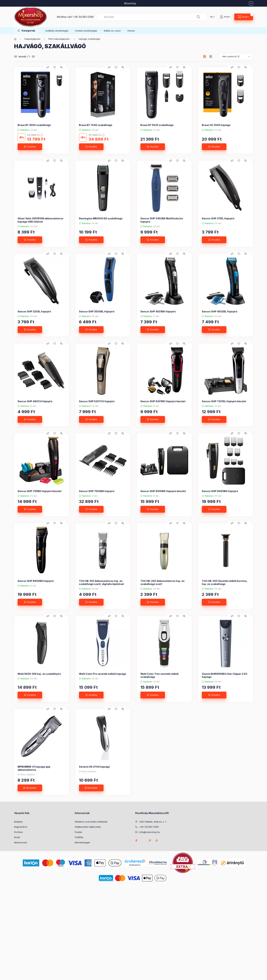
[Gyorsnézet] (61, 67)
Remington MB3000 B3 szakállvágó (101, 218)
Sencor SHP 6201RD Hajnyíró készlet (163, 401)
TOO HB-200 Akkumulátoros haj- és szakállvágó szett (163, 582)
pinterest (150, 841)
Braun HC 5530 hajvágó (216, 125)
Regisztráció (21, 827)
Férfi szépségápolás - (60, 39)
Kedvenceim (21, 842)
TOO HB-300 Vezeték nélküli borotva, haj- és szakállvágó (225, 582)
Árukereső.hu (135, 865)
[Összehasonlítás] (48, 67)
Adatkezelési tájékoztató (88, 827)
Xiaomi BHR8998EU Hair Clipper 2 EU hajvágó (225, 675)
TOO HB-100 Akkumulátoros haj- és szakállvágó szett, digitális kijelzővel (101, 582)
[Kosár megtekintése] (244, 17)
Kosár (17, 837)
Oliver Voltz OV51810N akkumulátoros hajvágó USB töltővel (40, 220)
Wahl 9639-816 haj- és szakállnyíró (39, 674)
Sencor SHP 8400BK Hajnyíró (220, 491)
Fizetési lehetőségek (86, 31)
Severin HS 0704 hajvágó (94, 767)
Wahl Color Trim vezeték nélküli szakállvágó (160, 675)
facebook (136, 841)
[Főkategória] (15, 39)
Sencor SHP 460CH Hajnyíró (35, 401)
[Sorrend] (236, 57)
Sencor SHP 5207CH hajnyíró (97, 401)
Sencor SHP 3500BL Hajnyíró (97, 311)
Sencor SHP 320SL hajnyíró (34, 311)
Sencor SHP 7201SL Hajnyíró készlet (224, 401)
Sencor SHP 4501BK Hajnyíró (158, 311)
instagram (157, 841)
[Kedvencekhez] (55, 67)
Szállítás (79, 837)
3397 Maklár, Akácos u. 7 (153, 822)
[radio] (211, 56)
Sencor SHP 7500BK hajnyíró (97, 491)
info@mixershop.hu (150, 832)
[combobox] (152, 17)
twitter (143, 841)
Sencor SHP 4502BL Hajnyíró (220, 311)
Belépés (18, 822)
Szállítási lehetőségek (57, 31)
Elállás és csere (112, 31)
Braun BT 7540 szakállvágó (96, 125)
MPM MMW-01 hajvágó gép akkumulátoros (34, 768)
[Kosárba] (30, 147)
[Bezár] (251, 3)
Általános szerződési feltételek (91, 822)
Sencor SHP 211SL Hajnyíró (218, 218)
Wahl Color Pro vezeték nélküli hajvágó (103, 674)
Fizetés (78, 832)
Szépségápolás (32, 39)
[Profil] (225, 17)
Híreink (131, 31)
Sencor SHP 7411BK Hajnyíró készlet (39, 491)
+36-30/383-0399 (83, 17)
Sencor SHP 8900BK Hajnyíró (36, 581)
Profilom (19, 832)
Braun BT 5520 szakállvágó (157, 125)
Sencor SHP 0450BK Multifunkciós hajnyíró (162, 220)
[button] (26, 31)
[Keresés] (198, 17)
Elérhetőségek (82, 842)
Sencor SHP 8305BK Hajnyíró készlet (163, 491)
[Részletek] (30, 788)
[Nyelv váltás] (212, 17)
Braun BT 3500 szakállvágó (34, 125)
